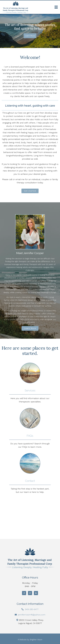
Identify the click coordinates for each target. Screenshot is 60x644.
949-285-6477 (32, 609)
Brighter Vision (36, 640)
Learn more (30, 36)
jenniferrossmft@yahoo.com (32, 615)
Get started (30, 191)
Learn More (30, 328)
